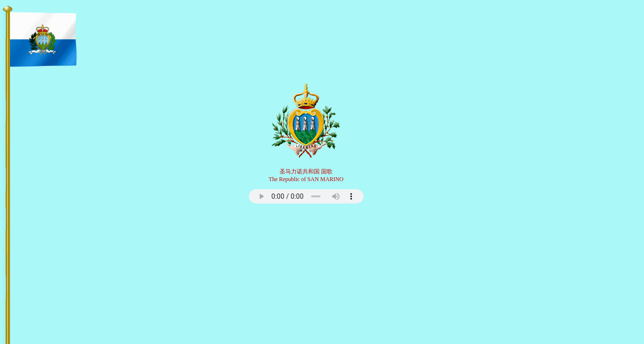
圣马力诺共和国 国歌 (306, 172)
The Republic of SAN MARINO (306, 179)
